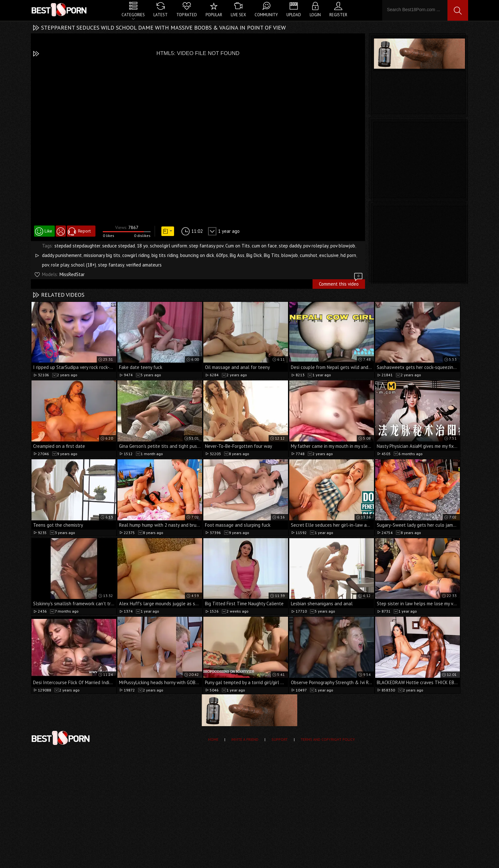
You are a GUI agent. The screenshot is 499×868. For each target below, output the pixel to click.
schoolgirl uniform (169, 246)
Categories (133, 15)
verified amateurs (144, 265)
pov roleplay (316, 246)
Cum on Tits (238, 246)
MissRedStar (72, 274)
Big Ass (237, 255)
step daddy (290, 246)
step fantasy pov (206, 246)
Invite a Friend (245, 739)
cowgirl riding (136, 255)
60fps (222, 255)
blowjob (290, 255)
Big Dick (254, 255)
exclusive (329, 255)
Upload (294, 15)
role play (60, 265)
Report (84, 231)
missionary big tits (102, 255)
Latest (161, 15)
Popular (214, 15)
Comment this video (341, 283)
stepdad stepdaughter (77, 246)
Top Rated (187, 15)
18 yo (142, 246)
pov (46, 265)
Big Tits (272, 255)
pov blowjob (343, 246)
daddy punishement (62, 255)
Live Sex (238, 15)
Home (213, 739)
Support (280, 739)
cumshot (309, 255)
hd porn (348, 255)
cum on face (264, 246)
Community (266, 15)
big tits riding (165, 255)
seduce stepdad (119, 246)
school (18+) (84, 265)
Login (315, 15)
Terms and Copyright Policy (328, 739)
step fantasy (111, 265)
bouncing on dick (197, 255)
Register (338, 15)
